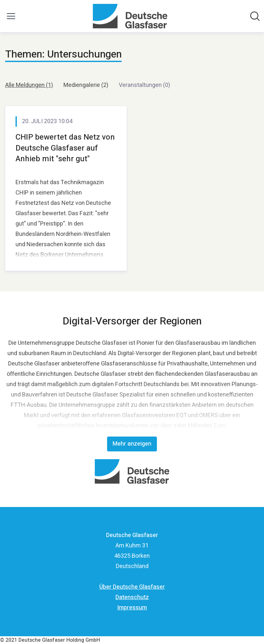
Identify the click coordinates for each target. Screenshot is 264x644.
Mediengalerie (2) (86, 85)
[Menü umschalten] (11, 16)
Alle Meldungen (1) (29, 85)
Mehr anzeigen (132, 444)
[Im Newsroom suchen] (255, 16)
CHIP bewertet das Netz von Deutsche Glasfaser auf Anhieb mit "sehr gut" (65, 148)
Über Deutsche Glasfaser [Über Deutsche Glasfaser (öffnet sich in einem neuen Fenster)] (132, 587)
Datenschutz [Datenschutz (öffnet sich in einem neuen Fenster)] (132, 597)
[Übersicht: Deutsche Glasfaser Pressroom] (130, 16)
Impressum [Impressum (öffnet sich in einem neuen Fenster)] (132, 608)
